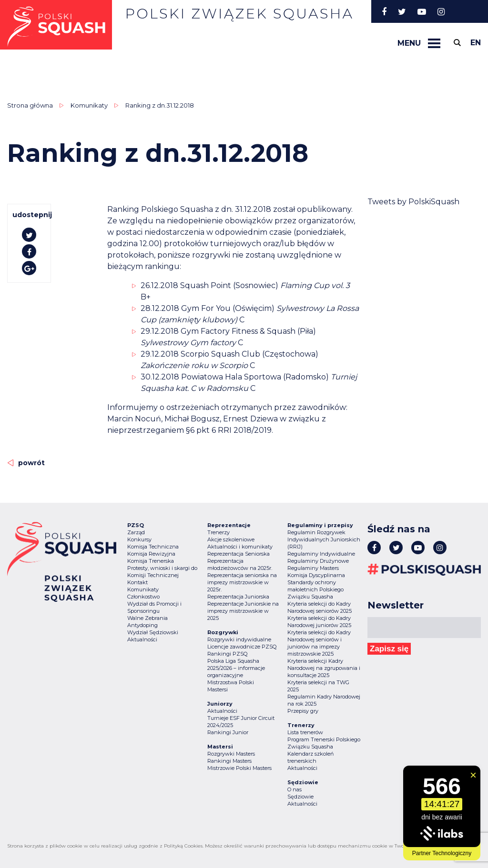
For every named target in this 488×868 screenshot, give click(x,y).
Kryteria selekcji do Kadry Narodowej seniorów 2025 (320, 607)
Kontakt (137, 582)
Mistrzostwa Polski (231, 682)
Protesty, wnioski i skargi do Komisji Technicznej (162, 572)
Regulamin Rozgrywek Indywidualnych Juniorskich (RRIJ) (324, 539)
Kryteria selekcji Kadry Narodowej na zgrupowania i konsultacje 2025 (324, 668)
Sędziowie (300, 797)
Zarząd (136, 532)
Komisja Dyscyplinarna (316, 575)
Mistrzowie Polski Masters (239, 768)
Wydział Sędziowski (153, 632)
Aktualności (142, 639)
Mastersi (218, 689)
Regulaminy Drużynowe (318, 561)
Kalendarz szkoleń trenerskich (310, 757)
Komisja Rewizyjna (151, 554)
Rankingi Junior (228, 732)
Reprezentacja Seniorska (239, 554)
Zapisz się (389, 649)
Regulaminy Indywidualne (321, 554)
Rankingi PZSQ (227, 654)
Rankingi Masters (229, 761)
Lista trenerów (305, 732)
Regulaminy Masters (313, 568)
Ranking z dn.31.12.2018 (160, 105)
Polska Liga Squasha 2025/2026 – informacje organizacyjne (236, 668)
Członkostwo (143, 597)
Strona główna (30, 105)
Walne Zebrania (147, 618)
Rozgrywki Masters (231, 754)
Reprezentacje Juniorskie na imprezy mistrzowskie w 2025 (243, 611)
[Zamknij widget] (473, 775)
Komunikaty (89, 105)
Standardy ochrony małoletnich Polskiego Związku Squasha (315, 589)
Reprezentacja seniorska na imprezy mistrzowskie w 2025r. (242, 582)
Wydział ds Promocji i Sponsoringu (154, 607)
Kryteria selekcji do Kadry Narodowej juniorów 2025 (319, 622)
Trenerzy (219, 532)
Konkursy (139, 539)
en (476, 43)
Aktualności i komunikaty (240, 547)
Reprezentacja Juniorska (238, 597)
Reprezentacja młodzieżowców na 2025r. (240, 564)
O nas (295, 789)
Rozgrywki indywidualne (239, 639)
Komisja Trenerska (151, 561)
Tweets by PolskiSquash (413, 202)
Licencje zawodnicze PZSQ (242, 647)
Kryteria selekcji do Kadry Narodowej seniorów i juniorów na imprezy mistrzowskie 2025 (319, 643)
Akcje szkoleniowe (231, 539)
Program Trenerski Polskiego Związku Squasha (324, 743)
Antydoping (142, 625)
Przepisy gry (303, 711)
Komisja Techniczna (153, 547)
